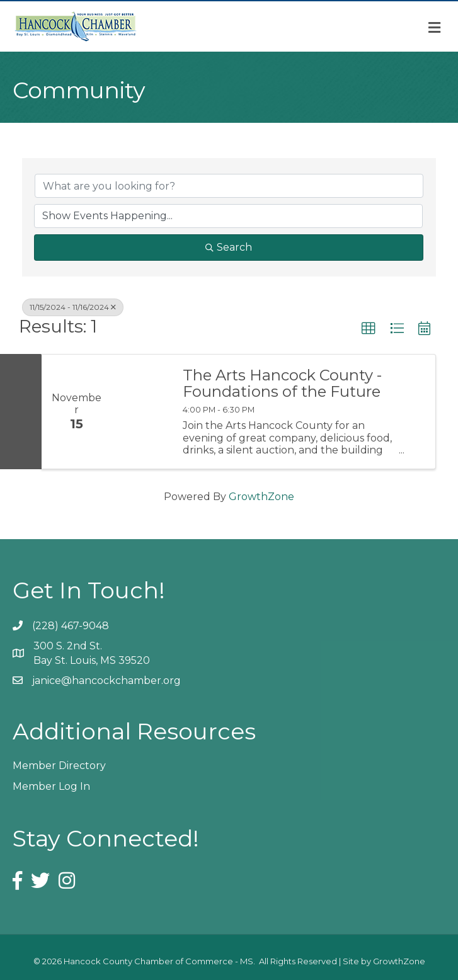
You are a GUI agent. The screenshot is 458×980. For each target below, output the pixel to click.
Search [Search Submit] (229, 247)
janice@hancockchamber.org (106, 681)
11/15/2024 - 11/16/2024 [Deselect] (73, 307)
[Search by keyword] (229, 186)
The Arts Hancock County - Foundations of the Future (282, 384)
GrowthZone (261, 497)
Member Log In (51, 786)
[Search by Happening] (228, 216)
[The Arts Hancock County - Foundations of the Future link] (140, 412)
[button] (369, 329)
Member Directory (59, 766)
